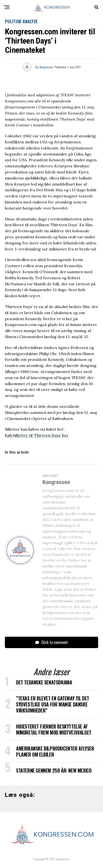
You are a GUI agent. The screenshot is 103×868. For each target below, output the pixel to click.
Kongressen (46, 67)
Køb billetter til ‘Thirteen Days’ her (37, 435)
